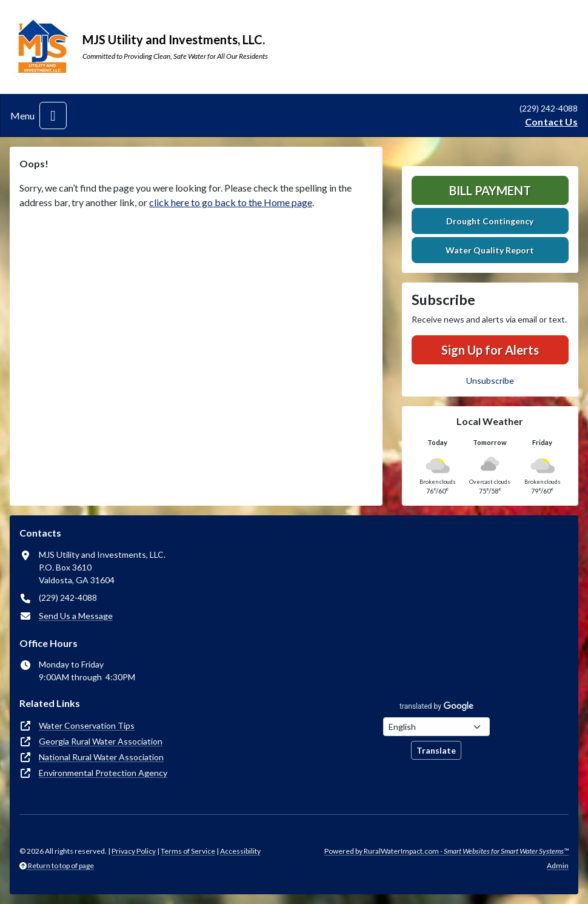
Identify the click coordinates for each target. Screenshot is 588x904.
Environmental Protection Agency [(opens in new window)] (103, 773)
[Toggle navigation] (53, 116)
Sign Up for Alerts (490, 350)
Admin (558, 865)
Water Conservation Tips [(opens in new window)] (87, 725)
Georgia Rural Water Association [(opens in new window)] (101, 741)
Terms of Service (188, 851)
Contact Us (551, 122)
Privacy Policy (134, 851)
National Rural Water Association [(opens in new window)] (101, 757)
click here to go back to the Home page (231, 202)
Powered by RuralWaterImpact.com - (446, 851)
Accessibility (240, 851)
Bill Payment (490, 190)
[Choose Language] (436, 727)
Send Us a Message (76, 616)
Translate (436, 750)
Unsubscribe (490, 380)
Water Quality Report (490, 250)
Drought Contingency (490, 221)
